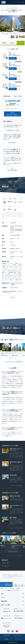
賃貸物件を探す (6, 563)
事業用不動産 (4, 601)
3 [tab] (12, 358)
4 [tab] (13, 358)
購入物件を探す (6, 566)
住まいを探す (12, 588)
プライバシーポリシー (18, 636)
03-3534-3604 (13, 104)
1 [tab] (10, 358)
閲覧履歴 (13, 2)
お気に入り (16, 2)
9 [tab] (16, 552)
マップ (17, 105)
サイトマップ (18, 639)
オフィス (3, 597)
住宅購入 (18, 588)
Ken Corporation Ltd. (3, 2)
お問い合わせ (19, 2)
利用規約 (7, 639)
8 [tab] (15, 552)
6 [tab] (15, 358)
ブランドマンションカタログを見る (14, 556)
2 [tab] (11, 358)
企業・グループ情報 (5, 605)
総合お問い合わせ (7, 636)
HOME (2, 588)
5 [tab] (14, 358)
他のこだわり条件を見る (17, 486)
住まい (6, 588)
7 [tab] (14, 552)
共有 (22, 585)
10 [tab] (17, 552)
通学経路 (13, 285)
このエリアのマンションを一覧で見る (13, 362)
